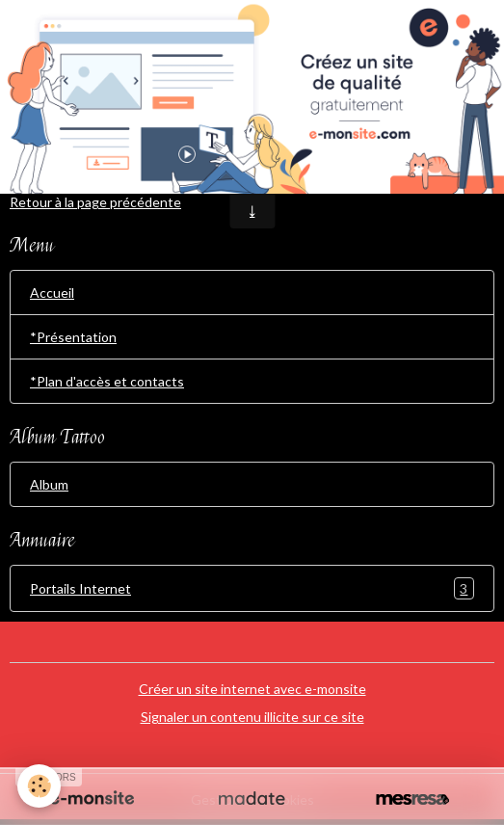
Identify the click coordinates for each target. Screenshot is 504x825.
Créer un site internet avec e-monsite (252, 689)
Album (49, 484)
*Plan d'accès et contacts (107, 381)
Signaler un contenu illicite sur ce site (252, 717)
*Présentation (73, 337)
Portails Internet (252, 588)
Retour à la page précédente (95, 202)
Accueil (52, 293)
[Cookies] (39, 786)
